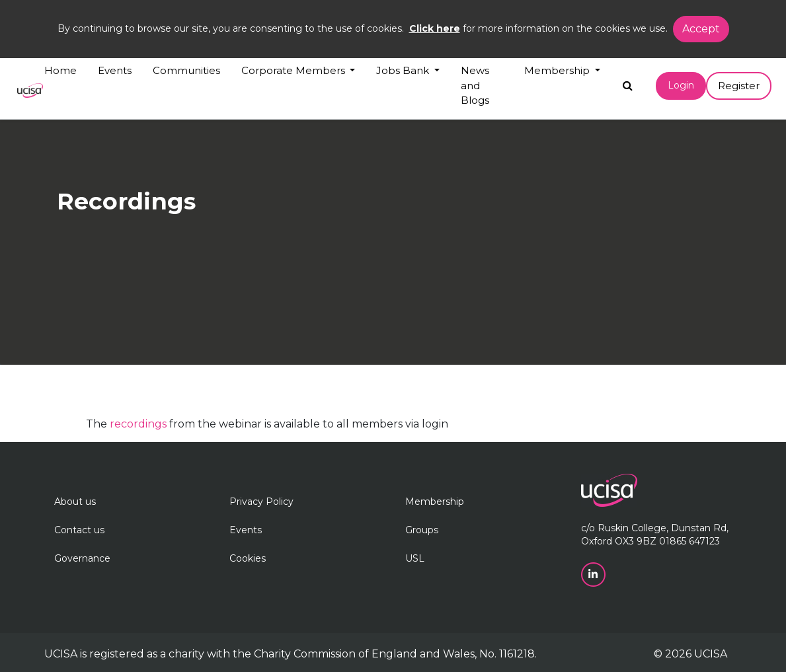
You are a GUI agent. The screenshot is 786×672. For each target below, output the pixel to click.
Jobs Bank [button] (404, 70)
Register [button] (739, 86)
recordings (138, 424)
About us (75, 502)
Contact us (79, 530)
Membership (435, 502)
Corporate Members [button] (295, 70)
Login (681, 85)
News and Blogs (475, 85)
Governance (82, 558)
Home (60, 70)
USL (415, 558)
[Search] (628, 82)
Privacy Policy (261, 502)
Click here (435, 28)
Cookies (248, 558)
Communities (186, 70)
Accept (701, 29)
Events (115, 70)
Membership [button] (558, 70)
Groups (422, 530)
